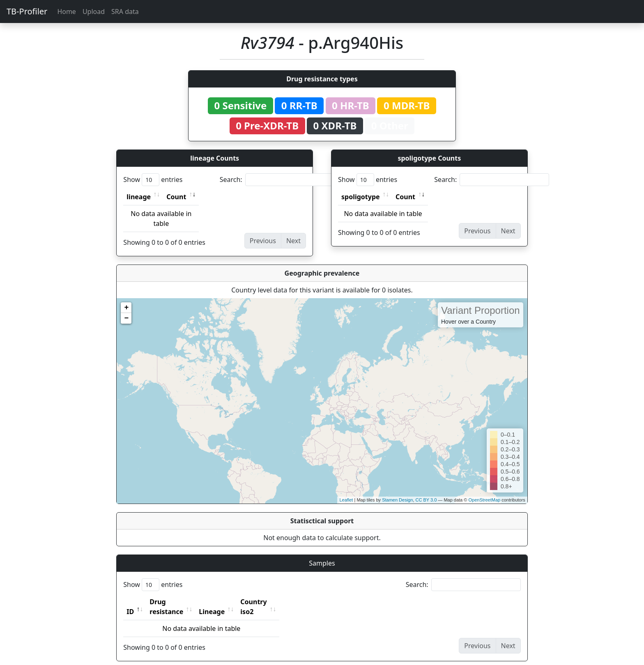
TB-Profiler (27, 11)
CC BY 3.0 (426, 500)
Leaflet (346, 500)
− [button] (126, 318)
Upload (94, 12)
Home (67, 12)
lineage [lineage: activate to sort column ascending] (139, 197)
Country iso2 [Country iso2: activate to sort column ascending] (279, 602)
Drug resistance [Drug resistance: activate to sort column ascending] (175, 602)
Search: (277, 180)
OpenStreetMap (484, 500)
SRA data (125, 12)
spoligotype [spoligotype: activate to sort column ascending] (361, 197)
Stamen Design (397, 500)
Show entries (153, 180)
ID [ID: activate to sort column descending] (130, 602)
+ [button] (126, 308)
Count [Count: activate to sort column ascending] (176, 197)
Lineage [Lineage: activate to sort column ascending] (230, 602)
